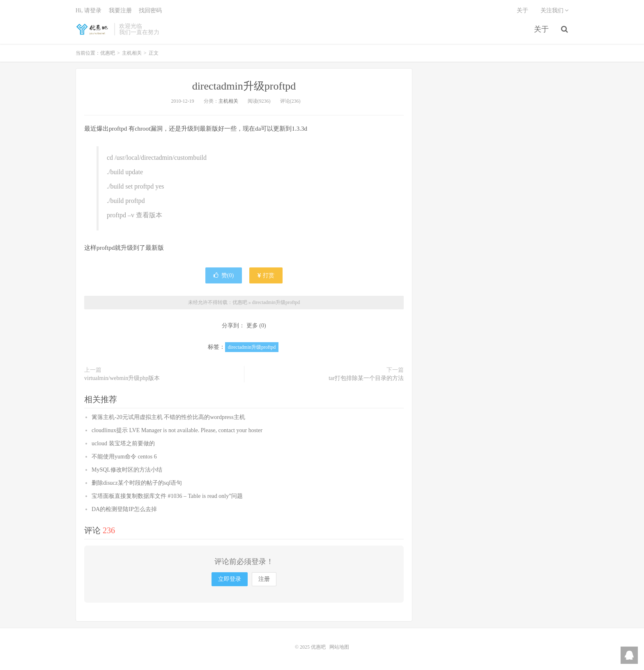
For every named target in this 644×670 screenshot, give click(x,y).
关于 (541, 29)
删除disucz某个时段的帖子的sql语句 (137, 483)
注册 (264, 579)
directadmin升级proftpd (244, 86)
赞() (224, 275)
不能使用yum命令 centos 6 (124, 457)
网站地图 (339, 647)
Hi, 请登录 (89, 10)
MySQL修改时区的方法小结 (127, 470)
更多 (252, 326)
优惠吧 (93, 29)
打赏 (266, 275)
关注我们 (555, 10)
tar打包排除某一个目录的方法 (366, 378)
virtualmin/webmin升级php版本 (122, 378)
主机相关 (132, 53)
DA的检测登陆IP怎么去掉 (124, 509)
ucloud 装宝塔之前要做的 (123, 443)
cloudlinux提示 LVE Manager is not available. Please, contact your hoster (177, 430)
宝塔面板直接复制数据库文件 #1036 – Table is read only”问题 (167, 496)
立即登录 (230, 579)
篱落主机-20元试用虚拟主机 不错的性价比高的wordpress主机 (168, 417)
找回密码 (150, 10)
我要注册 (120, 10)
